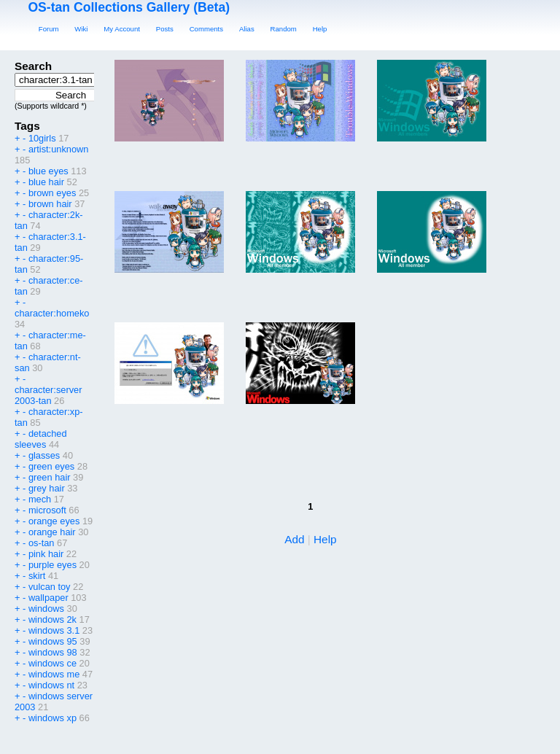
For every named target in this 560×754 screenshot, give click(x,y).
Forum (49, 29)
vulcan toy (50, 587)
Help (320, 29)
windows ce (52, 663)
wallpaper (48, 598)
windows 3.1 (54, 630)
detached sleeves (41, 439)
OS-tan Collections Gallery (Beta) (129, 7)
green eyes (51, 466)
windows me (54, 674)
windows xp (52, 718)
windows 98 (53, 652)
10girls (42, 138)
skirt (37, 576)
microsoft (47, 510)
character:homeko (52, 313)
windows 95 (53, 641)
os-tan (42, 543)
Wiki (81, 29)
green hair (50, 477)
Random (284, 29)
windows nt (51, 685)
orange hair (52, 532)
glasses (44, 455)
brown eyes (52, 193)
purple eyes (52, 565)
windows (46, 609)
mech (40, 499)
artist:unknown (59, 149)
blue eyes (48, 171)
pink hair (46, 554)
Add (294, 539)
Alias (247, 29)
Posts (165, 29)
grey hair (47, 488)
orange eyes (54, 521)
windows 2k (52, 619)
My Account (122, 29)
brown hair (50, 204)
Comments (206, 29)
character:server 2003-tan (48, 395)
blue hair (46, 182)
